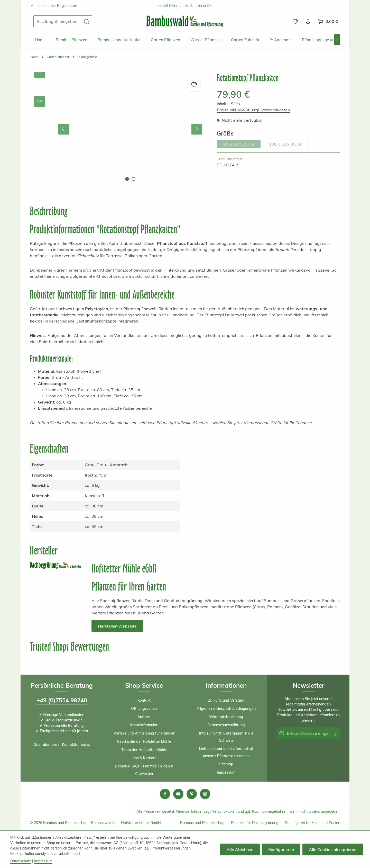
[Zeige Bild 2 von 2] (133, 179)
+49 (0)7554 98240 (62, 700)
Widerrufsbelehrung (226, 717)
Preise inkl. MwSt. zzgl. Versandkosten (253, 110)
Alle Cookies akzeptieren (333, 849)
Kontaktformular (76, 745)
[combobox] (57, 21)
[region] (118, 129)
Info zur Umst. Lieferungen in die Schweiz (226, 737)
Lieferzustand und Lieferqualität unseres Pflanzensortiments (226, 752)
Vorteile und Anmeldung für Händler (144, 733)
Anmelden (39, 6)
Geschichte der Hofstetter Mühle (144, 741)
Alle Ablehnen (240, 849)
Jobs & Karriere (144, 758)
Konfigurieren (281, 849)
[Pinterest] (192, 794)
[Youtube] (178, 794)
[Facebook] (165, 794)
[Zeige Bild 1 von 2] (127, 179)
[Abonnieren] (336, 733)
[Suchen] (86, 21)
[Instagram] (205, 794)
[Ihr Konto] (308, 21)
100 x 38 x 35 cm (289, 145)
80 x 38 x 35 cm (242, 145)
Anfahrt (144, 717)
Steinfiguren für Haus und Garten (313, 823)
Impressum (226, 772)
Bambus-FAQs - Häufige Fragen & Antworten (144, 770)
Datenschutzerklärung (226, 725)
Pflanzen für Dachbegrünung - (256, 823)
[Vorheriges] (64, 129)
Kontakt (144, 700)
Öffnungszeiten (144, 709)
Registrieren (67, 6)
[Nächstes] (337, 40)
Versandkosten (224, 811)
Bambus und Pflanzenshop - (203, 823)
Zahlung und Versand (226, 700)
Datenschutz (21, 861)
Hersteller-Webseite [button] (117, 626)
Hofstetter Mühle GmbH (141, 823)
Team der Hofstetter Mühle (144, 750)
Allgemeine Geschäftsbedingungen (226, 709)
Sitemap (226, 764)
